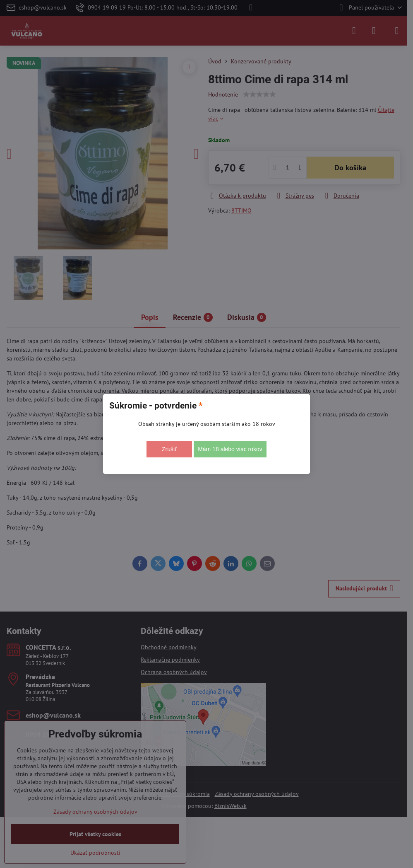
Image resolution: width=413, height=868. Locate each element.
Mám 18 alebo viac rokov (230, 449)
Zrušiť (169, 449)
